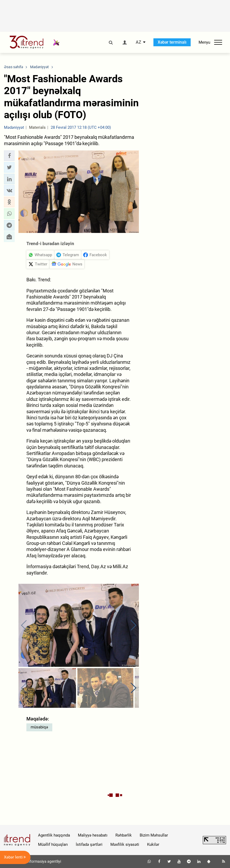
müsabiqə (39, 727)
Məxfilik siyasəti (125, 844)
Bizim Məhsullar (154, 835)
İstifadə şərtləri (89, 844)
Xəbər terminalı (172, 42)
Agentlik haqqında (54, 835)
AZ (139, 42)
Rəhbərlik (124, 835)
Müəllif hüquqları (53, 844)
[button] (9, 156)
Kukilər (153, 844)
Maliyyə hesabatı (93, 835)
